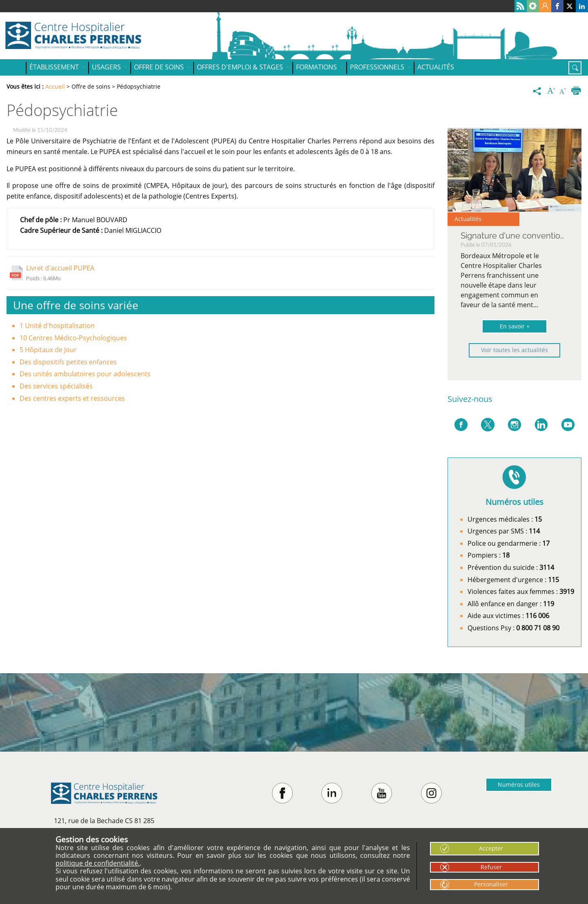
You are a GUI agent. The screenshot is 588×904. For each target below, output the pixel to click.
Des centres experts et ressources (72, 398)
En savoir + (515, 326)
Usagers (106, 67)
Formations (316, 67)
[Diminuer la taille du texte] (564, 91)
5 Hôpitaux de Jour (48, 350)
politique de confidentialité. (98, 863)
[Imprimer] (576, 91)
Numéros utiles (519, 785)
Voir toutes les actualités (514, 350)
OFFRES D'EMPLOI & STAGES (240, 67)
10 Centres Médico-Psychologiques (73, 338)
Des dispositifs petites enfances (68, 362)
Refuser (491, 867)
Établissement (54, 67)
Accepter (491, 848)
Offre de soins (159, 67)
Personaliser (491, 884)
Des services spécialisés (56, 386)
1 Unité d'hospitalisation (57, 326)
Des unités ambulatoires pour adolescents (85, 374)
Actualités (436, 67)
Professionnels (377, 67)
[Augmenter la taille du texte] (552, 91)
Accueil (16, 67)
